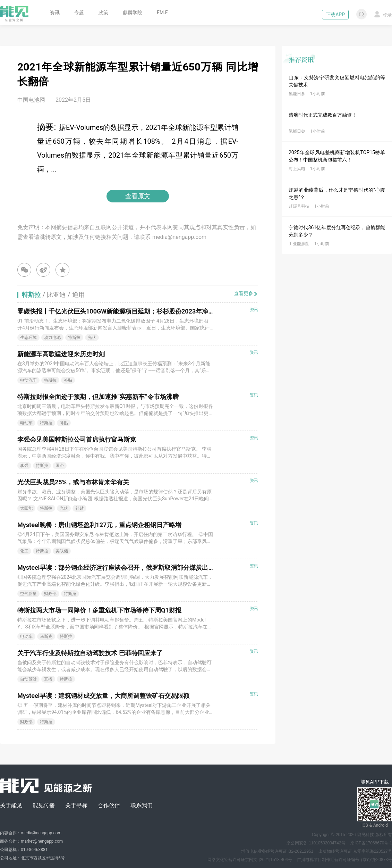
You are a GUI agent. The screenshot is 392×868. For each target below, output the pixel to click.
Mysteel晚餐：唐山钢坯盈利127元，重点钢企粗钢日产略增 (99, 525)
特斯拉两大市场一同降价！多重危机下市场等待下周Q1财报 (99, 610)
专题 (79, 12)
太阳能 (26, 508)
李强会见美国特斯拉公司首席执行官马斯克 (77, 439)
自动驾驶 (28, 679)
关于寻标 (76, 805)
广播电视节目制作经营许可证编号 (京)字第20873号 (344, 860)
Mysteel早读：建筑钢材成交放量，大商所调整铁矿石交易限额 (103, 696)
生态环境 (28, 337)
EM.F (162, 12)
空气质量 (28, 594)
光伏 (92, 337)
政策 (103, 12)
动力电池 (52, 337)
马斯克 (46, 636)
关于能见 (11, 805)
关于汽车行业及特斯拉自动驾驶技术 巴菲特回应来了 (90, 653)
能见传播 (44, 805)
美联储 (62, 551)
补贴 (68, 380)
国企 (60, 466)
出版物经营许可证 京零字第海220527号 (355, 851)
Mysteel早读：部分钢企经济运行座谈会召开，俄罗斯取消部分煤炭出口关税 (122, 567)
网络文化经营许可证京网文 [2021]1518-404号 (250, 860)
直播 (48, 679)
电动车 (26, 423)
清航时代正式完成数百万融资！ (323, 115)
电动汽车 (28, 380)
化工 (24, 551)
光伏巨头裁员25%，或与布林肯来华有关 (73, 482)
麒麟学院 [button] (133, 12)
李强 (24, 466)
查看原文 (138, 196)
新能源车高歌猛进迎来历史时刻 (61, 354)
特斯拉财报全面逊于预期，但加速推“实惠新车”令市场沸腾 (98, 397)
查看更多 (246, 294)
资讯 (55, 12)
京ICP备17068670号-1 (371, 843)
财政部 (50, 594)
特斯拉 (74, 337)
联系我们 (142, 805)
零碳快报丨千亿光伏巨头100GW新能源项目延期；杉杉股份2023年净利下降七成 (128, 311)
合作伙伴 (109, 805)
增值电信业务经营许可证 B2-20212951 (277, 851)
